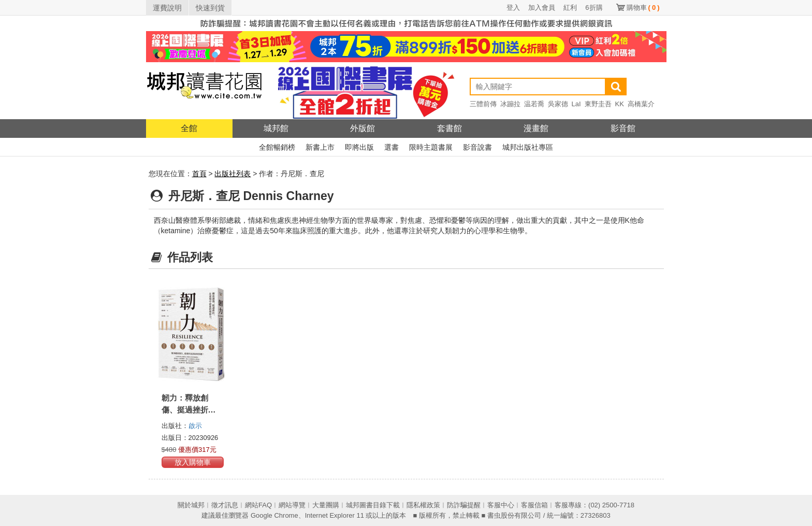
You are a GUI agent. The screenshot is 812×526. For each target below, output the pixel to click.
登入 (513, 8)
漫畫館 (536, 128)
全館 (189, 128)
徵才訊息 (225, 505)
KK (620, 104)
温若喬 (534, 104)
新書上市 (320, 147)
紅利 (570, 8)
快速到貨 (210, 8)
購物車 (643, 8)
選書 (392, 147)
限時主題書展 (431, 147)
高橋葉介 (641, 104)
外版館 (363, 128)
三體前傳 (483, 104)
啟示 (195, 426)
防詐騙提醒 (464, 505)
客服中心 (501, 505)
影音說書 (477, 147)
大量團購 (326, 505)
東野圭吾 (598, 104)
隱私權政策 (423, 505)
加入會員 (542, 8)
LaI (576, 104)
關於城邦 (191, 505)
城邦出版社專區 (528, 147)
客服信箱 (534, 505)
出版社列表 (233, 174)
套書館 (450, 128)
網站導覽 (292, 505)
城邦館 (276, 128)
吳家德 (558, 104)
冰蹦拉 (510, 104)
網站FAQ (258, 505)
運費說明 (167, 8)
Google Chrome (274, 515)
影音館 (623, 128)
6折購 (594, 8)
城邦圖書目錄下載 (373, 505)
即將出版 (359, 147)
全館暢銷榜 (277, 147)
